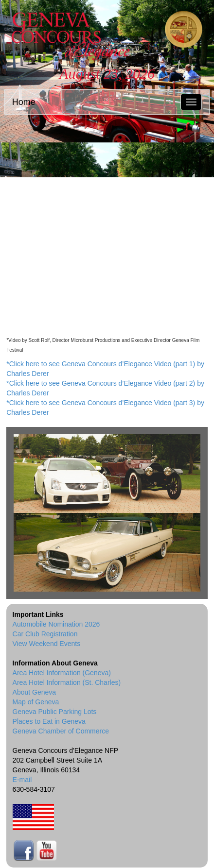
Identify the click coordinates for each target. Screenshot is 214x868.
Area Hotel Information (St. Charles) (67, 682)
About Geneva (35, 692)
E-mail (22, 780)
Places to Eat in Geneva (49, 721)
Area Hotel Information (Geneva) (62, 673)
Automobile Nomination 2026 (56, 624)
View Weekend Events (47, 644)
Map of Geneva (36, 702)
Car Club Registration (45, 634)
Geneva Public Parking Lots (55, 712)
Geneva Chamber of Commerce (61, 731)
